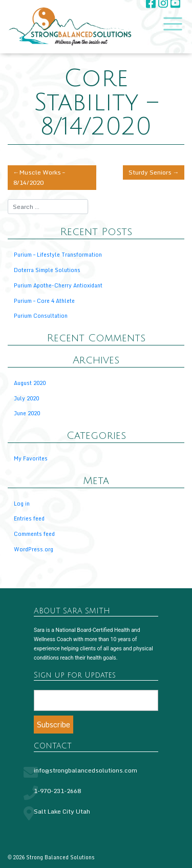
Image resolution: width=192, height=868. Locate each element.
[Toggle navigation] (170, 24)
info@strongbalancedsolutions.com (86, 770)
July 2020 (26, 398)
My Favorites (31, 458)
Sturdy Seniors (150, 172)
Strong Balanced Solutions (60, 857)
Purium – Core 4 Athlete (44, 301)
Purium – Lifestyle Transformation (58, 254)
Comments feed (34, 534)
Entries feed (29, 518)
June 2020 (27, 413)
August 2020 (30, 383)
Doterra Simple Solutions (47, 270)
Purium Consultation (41, 315)
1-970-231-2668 (57, 791)
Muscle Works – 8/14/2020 (39, 177)
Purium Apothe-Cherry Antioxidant (58, 285)
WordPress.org (34, 549)
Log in (22, 503)
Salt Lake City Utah (62, 811)
